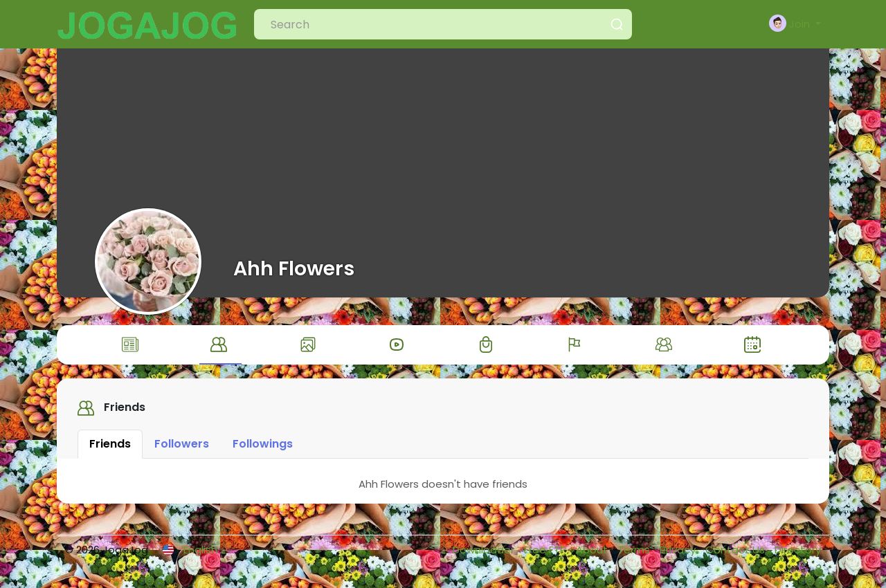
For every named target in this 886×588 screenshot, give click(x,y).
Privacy (679, 556)
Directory (798, 556)
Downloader (485, 556)
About (593, 556)
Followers (182, 450)
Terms (635, 556)
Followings (263, 450)
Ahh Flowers (294, 268)
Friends (110, 450)
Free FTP (546, 556)
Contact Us (736, 556)
